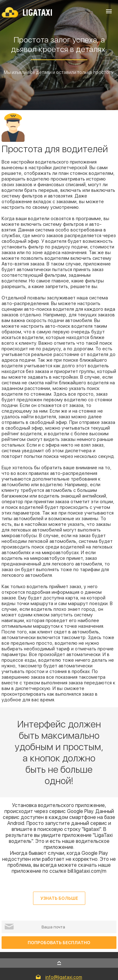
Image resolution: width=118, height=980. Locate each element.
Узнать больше (59, 898)
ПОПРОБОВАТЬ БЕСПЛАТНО (59, 943)
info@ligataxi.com (64, 977)
